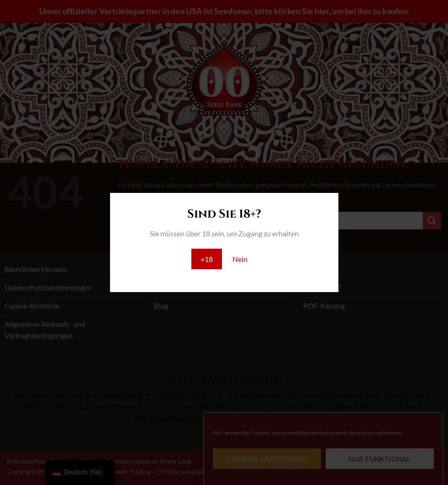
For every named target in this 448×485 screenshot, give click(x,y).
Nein (240, 259)
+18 (207, 259)
